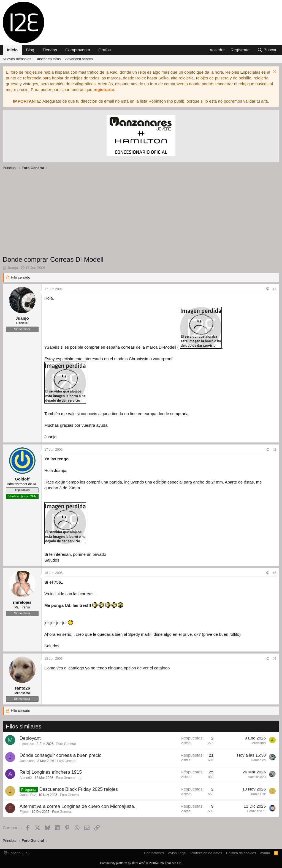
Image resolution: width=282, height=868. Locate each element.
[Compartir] (267, 289)
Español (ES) (17, 853)
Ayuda (265, 853)
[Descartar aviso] (274, 72)
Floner (24, 812)
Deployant (30, 738)
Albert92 (26, 778)
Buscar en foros (48, 59)
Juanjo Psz (28, 795)
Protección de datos (206, 853)
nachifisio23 (257, 777)
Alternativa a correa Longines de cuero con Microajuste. (78, 806)
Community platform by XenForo (141, 863)
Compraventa (78, 50)
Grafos (105, 50)
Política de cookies (241, 853)
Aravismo (259, 743)
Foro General (66, 744)
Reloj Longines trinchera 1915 (51, 772)
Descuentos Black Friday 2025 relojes (78, 789)
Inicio (12, 50)
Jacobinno (27, 761)
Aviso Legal (177, 853)
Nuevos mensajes (17, 59)
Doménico (258, 760)
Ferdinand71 (257, 811)
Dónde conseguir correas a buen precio (61, 755)
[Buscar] (267, 50)
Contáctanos (154, 853)
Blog (30, 50)
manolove (27, 744)
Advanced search (79, 59)
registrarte (104, 90)
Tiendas (50, 50)
